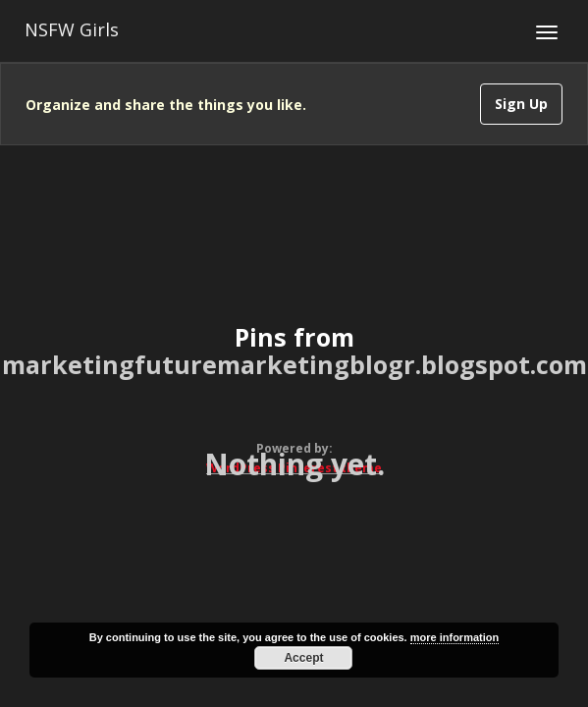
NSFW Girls (72, 29)
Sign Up (521, 104)
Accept (303, 658)
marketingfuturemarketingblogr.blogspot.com (294, 364)
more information (454, 637)
